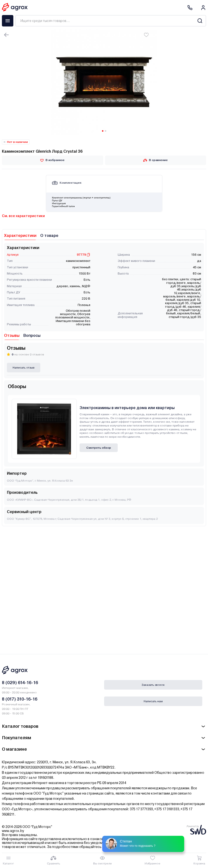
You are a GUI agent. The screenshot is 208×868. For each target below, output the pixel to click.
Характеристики (20, 236)
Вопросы (32, 335)
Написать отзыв (24, 368)
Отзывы (12, 335)
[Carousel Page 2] (106, 131)
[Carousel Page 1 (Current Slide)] (103, 131)
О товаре (49, 236)
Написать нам (153, 701)
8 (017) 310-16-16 (20, 699)
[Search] (200, 21)
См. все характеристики (23, 216)
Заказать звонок (153, 685)
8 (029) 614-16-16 (20, 683)
